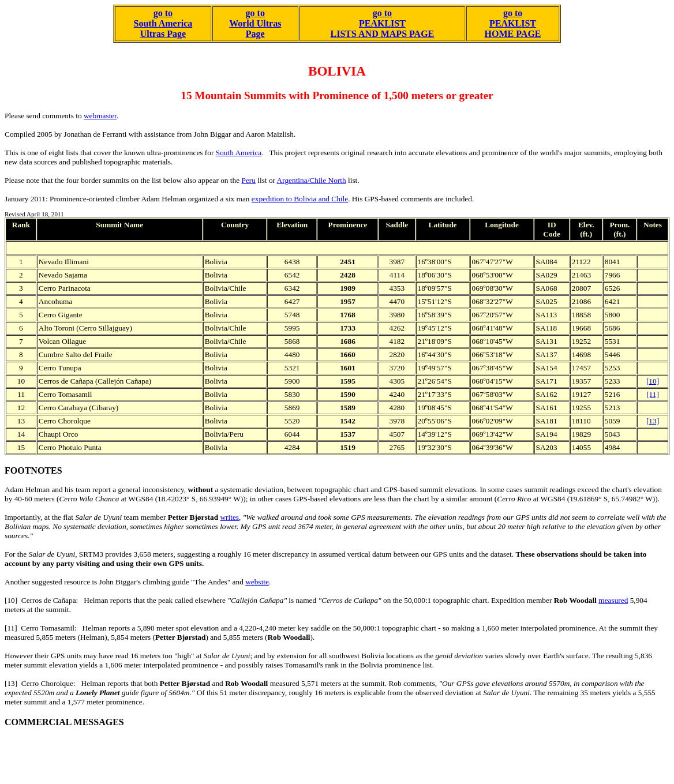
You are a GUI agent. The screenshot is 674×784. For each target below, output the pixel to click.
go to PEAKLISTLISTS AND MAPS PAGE (383, 23)
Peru (248, 180)
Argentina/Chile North (312, 180)
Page (255, 34)
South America (239, 153)
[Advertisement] (215, 753)
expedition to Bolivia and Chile (300, 199)
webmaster (100, 116)
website (257, 582)
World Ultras (255, 23)
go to (255, 13)
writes (229, 517)
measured (613, 600)
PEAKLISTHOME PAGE (513, 29)
